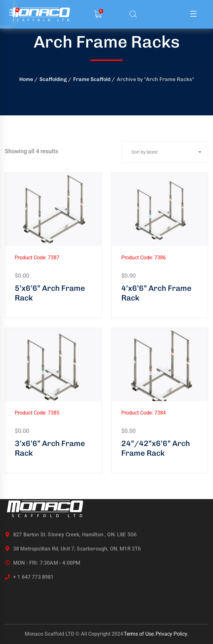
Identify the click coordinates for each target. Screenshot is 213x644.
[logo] (45, 509)
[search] (133, 15)
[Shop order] (165, 152)
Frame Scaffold (92, 79)
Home (26, 79)
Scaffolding (53, 79)
